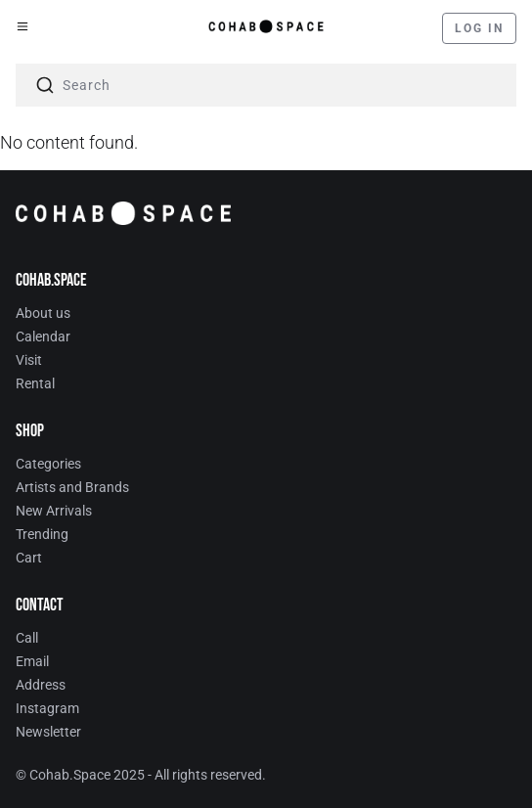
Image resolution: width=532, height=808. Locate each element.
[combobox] (266, 85)
